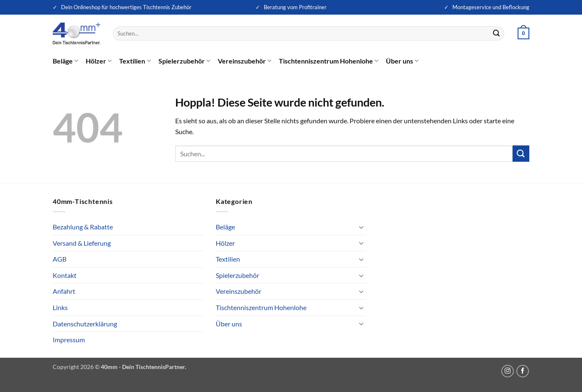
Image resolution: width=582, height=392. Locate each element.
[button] (523, 33)
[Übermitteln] (497, 33)
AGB (60, 259)
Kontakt (65, 275)
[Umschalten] (361, 227)
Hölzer (99, 61)
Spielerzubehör (184, 61)
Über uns (402, 61)
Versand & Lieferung (82, 243)
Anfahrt (64, 291)
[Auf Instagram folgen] (508, 371)
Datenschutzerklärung (85, 324)
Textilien (135, 61)
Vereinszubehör (245, 61)
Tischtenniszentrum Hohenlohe (329, 61)
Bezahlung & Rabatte (83, 227)
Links (60, 307)
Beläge (65, 61)
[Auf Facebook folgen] (523, 371)
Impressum (69, 340)
